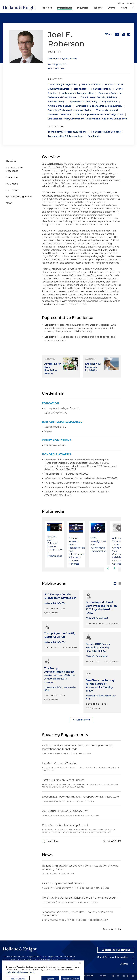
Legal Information (86, 976)
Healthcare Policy (101, 89)
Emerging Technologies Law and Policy (70, 110)
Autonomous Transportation (78, 93)
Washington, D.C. (57, 64)
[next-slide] (114, 568)
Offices (120, 3)
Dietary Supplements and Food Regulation (99, 114)
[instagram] (123, 976)
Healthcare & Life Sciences (106, 132)
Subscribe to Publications (116, 950)
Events (112, 8)
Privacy (103, 976)
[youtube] (133, 976)
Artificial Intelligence (60, 106)
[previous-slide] (108, 568)
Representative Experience (14, 169)
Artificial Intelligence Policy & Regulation (99, 106)
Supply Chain (110, 102)
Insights (98, 8)
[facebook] (128, 976)
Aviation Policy (56, 102)
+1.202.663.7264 (56, 69)
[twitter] (118, 976)
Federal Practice (91, 85)
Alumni (124, 964)
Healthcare (80, 89)
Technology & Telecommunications (67, 132)
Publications (13, 190)
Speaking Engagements (19, 197)
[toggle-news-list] (120, 584)
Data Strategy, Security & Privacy (99, 97)
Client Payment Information (113, 957)
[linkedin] (113, 976)
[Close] (80, 972)
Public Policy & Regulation (62, 85)
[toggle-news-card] (115, 584)
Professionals (64, 8)
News (124, 8)
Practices (47, 8)
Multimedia (12, 184)
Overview (11, 161)
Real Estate (94, 136)
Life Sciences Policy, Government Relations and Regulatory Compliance (87, 119)
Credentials (12, 177)
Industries (83, 8)
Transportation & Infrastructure (65, 136)
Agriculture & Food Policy (83, 102)
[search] (133, 8)
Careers (131, 3)
